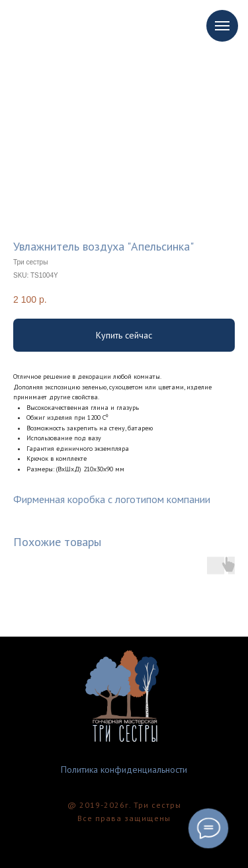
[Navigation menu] (222, 26)
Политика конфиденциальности (124, 769)
